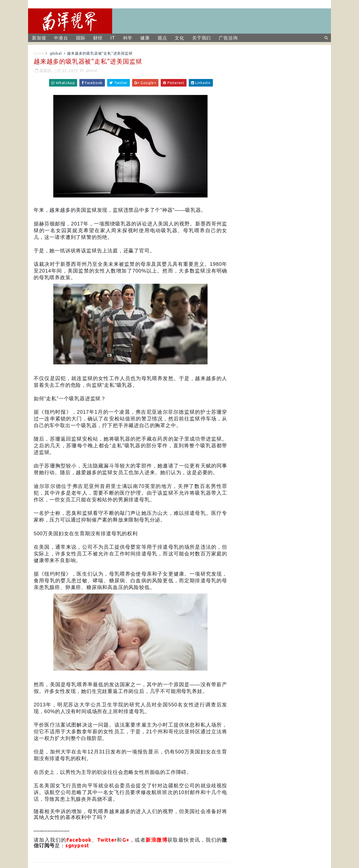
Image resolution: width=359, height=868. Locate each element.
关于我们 (202, 38)
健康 (145, 38)
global (56, 53)
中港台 (61, 38)
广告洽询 (228, 38)
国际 (81, 38)
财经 (98, 38)
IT (113, 38)
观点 (162, 38)
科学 (128, 38)
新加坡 (39, 38)
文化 (179, 38)
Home (39, 53)
